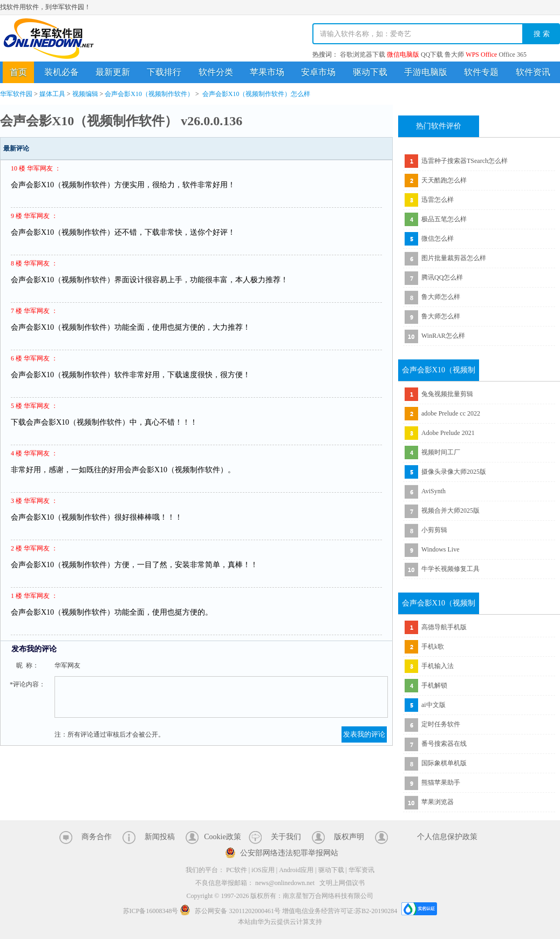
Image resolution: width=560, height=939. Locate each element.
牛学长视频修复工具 (450, 569)
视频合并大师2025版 (450, 511)
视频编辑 (85, 94)
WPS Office (481, 55)
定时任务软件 (441, 724)
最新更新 (113, 72)
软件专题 (481, 72)
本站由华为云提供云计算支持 (280, 922)
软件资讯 (533, 72)
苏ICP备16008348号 (151, 911)
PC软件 (237, 870)
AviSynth (433, 491)
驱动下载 (370, 72)
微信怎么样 (438, 239)
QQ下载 (432, 55)
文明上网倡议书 (342, 883)
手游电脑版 (426, 72)
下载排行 (164, 72)
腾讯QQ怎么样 (442, 277)
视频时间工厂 (441, 452)
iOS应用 (263, 870)
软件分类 (216, 72)
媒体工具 (52, 94)
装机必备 (62, 72)
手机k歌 (433, 647)
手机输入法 (438, 666)
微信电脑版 (403, 55)
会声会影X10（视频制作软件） (149, 94)
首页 (18, 72)
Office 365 (512, 55)
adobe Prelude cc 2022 (451, 413)
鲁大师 (454, 55)
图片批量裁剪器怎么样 (454, 258)
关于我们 (286, 837)
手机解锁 (434, 685)
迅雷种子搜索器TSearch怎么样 (465, 161)
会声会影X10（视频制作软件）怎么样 (257, 94)
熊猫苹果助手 (441, 782)
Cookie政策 (222, 837)
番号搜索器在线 (444, 744)
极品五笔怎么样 (444, 219)
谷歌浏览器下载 (363, 55)
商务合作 (97, 837)
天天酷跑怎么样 (444, 180)
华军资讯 (361, 870)
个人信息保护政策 (447, 837)
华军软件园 (49, 39)
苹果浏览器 (438, 802)
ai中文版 (433, 705)
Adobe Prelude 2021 (448, 433)
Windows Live (441, 549)
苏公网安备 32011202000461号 (231, 911)
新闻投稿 (160, 837)
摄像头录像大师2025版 (454, 472)
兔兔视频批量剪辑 (447, 394)
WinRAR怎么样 (443, 336)
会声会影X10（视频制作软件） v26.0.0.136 (121, 121)
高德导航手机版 (444, 627)
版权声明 (349, 837)
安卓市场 (318, 72)
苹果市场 (267, 72)
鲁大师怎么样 (441, 297)
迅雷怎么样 (438, 200)
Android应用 (296, 870)
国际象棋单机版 (444, 763)
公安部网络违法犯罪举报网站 (289, 853)
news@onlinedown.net (285, 883)
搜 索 (542, 34)
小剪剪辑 (434, 530)
